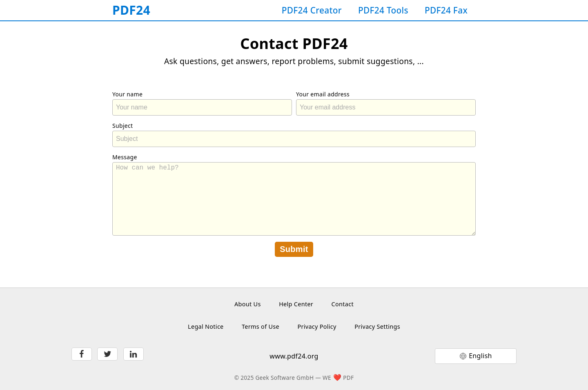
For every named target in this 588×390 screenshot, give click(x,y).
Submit (294, 249)
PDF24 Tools (383, 10)
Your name (127, 94)
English (480, 356)
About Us (248, 304)
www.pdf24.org (294, 356)
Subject (122, 126)
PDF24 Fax (446, 10)
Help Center (296, 304)
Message (125, 157)
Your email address (323, 94)
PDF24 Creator (312, 10)
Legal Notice (206, 326)
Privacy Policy (317, 326)
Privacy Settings (377, 326)
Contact (343, 304)
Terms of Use (261, 326)
